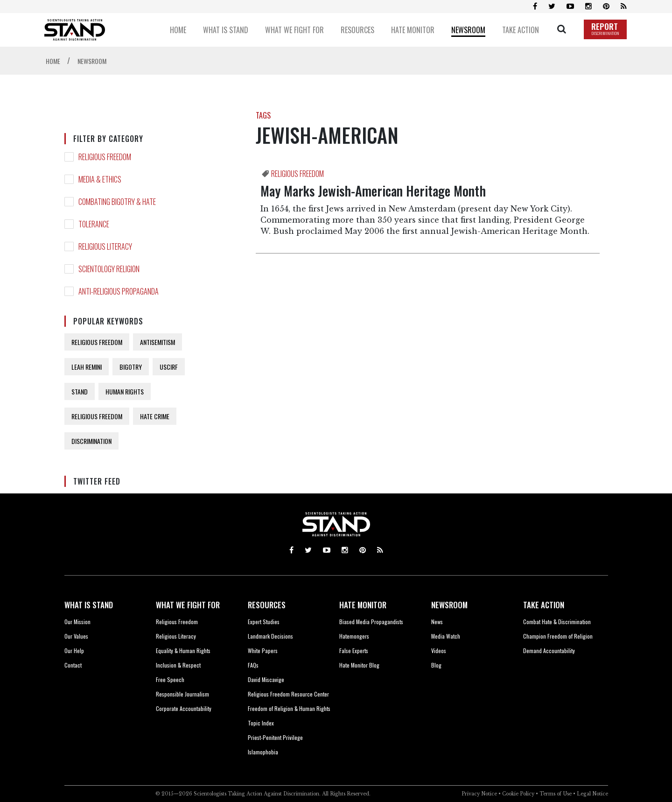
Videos (439, 651)
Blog (436, 665)
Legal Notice (592, 794)
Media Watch (446, 636)
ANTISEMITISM (157, 342)
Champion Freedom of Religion (558, 636)
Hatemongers (354, 636)
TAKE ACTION (544, 605)
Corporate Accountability (184, 708)
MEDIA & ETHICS (100, 179)
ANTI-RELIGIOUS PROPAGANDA (119, 291)
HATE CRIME (155, 416)
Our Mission (77, 622)
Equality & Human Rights (183, 651)
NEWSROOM (449, 605)
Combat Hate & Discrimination (557, 622)
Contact (73, 665)
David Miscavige (266, 679)
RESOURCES (267, 605)
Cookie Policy (518, 794)
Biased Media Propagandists (371, 622)
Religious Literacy (176, 636)
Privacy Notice (479, 794)
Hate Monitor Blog (359, 665)
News (437, 622)
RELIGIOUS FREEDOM (105, 157)
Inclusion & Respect (178, 665)
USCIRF (169, 367)
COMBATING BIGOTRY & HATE (117, 202)
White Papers (263, 651)
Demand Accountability (549, 651)
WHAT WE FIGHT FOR (188, 605)
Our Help (74, 651)
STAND (80, 391)
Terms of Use (556, 794)
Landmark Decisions (270, 636)
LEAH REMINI (87, 367)
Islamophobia (263, 752)
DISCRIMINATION (91, 441)
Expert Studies (264, 622)
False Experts (354, 651)
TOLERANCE (94, 224)
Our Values (76, 636)
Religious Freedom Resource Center (288, 694)
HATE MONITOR (363, 605)
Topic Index (261, 723)
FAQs (253, 665)
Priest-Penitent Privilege (275, 737)
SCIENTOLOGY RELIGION (109, 269)
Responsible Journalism (182, 694)
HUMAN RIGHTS (125, 391)
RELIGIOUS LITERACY (105, 246)
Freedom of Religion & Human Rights (289, 708)
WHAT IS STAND (89, 605)
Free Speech (170, 679)
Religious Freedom (177, 622)
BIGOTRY (131, 367)
